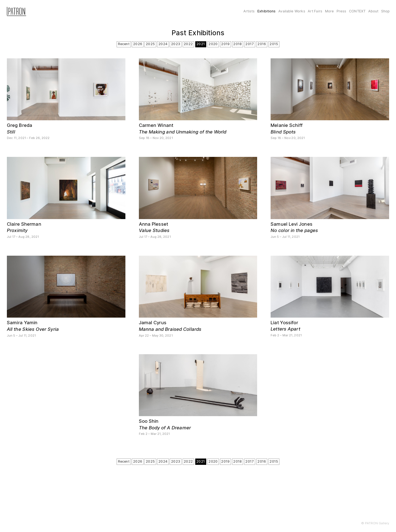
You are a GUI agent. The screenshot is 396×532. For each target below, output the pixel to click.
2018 (237, 44)
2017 (250, 44)
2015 (274, 44)
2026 (138, 44)
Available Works (292, 11)
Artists (249, 11)
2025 (150, 44)
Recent (124, 44)
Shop (386, 11)
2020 (213, 44)
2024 (163, 44)
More (330, 11)
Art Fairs (315, 11)
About (373, 11)
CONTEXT (357, 11)
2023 (176, 44)
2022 (188, 44)
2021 (201, 44)
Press (342, 11)
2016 (262, 44)
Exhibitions (266, 11)
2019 (225, 44)
